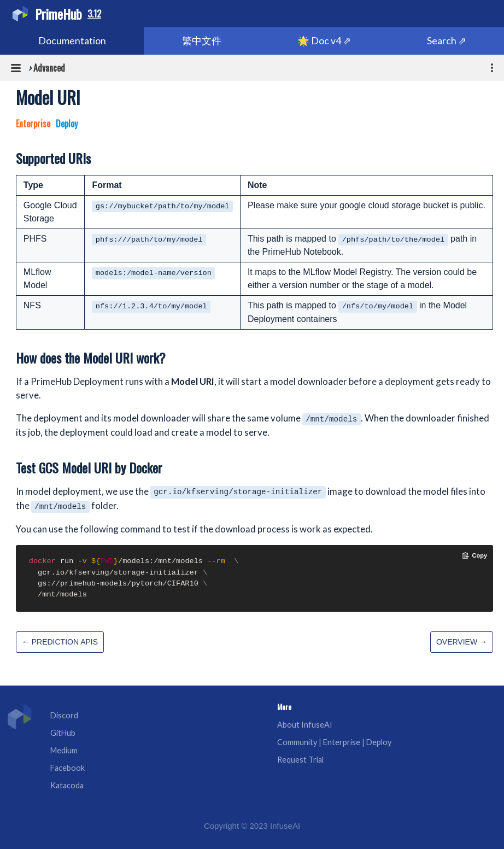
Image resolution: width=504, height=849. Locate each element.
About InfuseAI (305, 725)
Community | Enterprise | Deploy (334, 742)
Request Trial (300, 760)
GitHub (63, 733)
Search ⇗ (447, 41)
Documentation (72, 41)
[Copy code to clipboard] (475, 555)
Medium (64, 750)
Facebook (68, 768)
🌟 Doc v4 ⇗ (324, 41)
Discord (64, 715)
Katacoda (67, 785)
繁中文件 (202, 41)
